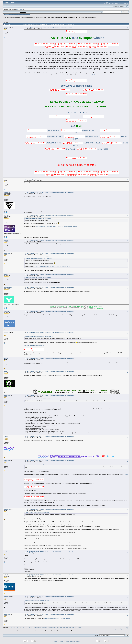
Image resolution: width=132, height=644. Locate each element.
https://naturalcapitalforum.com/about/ (34, 346)
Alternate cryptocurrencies (18, 18)
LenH (5, 552)
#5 (128, 241)
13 (20, 22)
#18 (128, 576)
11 (17, 22)
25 (38, 22)
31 (47, 22)
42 (63, 22)
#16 (128, 510)
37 (56, 22)
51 (77, 22)
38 (57, 22)
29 (44, 22)
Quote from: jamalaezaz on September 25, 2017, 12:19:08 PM (38, 219)
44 (66, 22)
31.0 (21, 12)
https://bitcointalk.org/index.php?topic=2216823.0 (57, 618)
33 (50, 22)
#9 (128, 312)
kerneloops (7, 27)
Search (15, 14)
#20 (128, 615)
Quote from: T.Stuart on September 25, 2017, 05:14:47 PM (37, 513)
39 (59, 22)
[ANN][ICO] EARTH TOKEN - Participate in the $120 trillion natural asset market (74, 18)
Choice (91, 38)
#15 (128, 461)
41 (62, 22)
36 (54, 22)
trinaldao (6, 215)
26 (39, 22)
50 (75, 22)
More (28, 14)
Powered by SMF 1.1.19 (57, 641)
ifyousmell (7, 311)
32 (48, 22)
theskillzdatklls (8, 287)
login (17, 9)
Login (19, 14)
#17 (128, 553)
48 (72, 22)
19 (29, 22)
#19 (128, 597)
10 (16, 22)
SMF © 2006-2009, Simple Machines (72, 641)
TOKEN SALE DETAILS (76, 112)
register (22, 9)
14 (22, 22)
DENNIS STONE (81, 137)
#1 (128, 28)
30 (45, 22)
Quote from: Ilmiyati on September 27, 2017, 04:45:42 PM (37, 600)
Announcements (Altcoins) (33, 18)
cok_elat (6, 240)
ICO (63, 38)
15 (23, 22)
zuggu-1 (6, 274)
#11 (128, 359)
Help (11, 14)
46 (69, 22)
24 (37, 22)
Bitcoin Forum (6, 18)
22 (34, 22)
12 (19, 22)
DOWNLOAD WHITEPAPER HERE (76, 86)
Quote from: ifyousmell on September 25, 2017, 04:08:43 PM (37, 399)
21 (32, 22)
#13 (128, 396)
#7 (128, 275)
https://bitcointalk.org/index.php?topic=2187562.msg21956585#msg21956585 (56, 227)
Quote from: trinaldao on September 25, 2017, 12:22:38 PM (37, 257)
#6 (128, 254)
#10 (128, 333)
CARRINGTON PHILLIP (81, 143)
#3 (128, 193)
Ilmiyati (6, 575)
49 (74, 22)
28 (42, 22)
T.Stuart (6, 437)
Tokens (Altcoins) (46, 18)
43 (65, 22)
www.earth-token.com (94, 75)
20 (31, 22)
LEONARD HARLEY (80, 130)
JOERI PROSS (92, 149)
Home (7, 14)
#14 (128, 437)
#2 (128, 180)
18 (28, 22)
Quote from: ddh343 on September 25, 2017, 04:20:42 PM (37, 464)
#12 (128, 372)
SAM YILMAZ (60, 149)
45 (68, 22)
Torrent (24, 12)
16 (25, 22)
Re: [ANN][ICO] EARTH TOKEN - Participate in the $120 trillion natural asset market (50, 179)
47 (71, 22)
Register (24, 14)
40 (60, 22)
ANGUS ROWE (43, 130)
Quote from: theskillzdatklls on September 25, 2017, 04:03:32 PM (38, 336)
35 (53, 22)
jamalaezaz (7, 192)
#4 (128, 216)
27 (41, 22)
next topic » (126, 20)
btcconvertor (7, 179)
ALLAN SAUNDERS (45, 137)
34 (51, 22)
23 (35, 22)
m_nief (5, 371)
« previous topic (118, 20)
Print (127, 22)
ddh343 (6, 358)
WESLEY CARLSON (43, 143)
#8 (128, 288)
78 (79, 22)
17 (26, 22)
